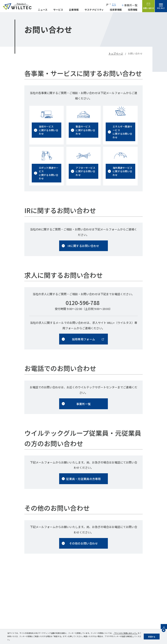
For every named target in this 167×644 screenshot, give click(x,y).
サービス (58, 10)
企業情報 (74, 10)
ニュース (43, 10)
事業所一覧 (131, 5)
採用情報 (133, 10)
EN (114, 5)
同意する (152, 637)
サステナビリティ (94, 10)
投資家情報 (116, 10)
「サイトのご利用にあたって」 (125, 633)
